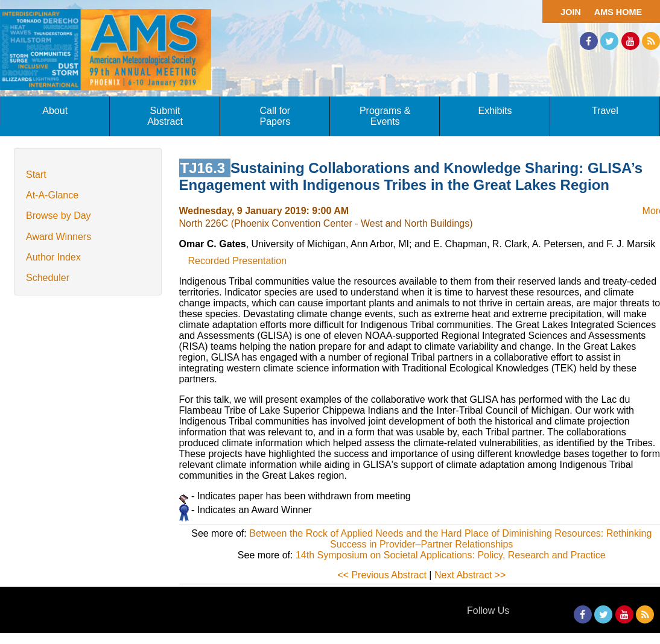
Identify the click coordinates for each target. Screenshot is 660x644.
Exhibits (495, 111)
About (55, 111)
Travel (605, 111)
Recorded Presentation (238, 261)
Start (36, 175)
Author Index (53, 257)
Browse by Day (59, 216)
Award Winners (59, 237)
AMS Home (618, 12)
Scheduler (48, 278)
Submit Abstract (165, 116)
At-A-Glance (52, 195)
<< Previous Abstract (382, 575)
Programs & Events (385, 116)
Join (571, 12)
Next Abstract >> (470, 575)
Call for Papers (275, 116)
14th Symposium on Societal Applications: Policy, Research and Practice (451, 555)
